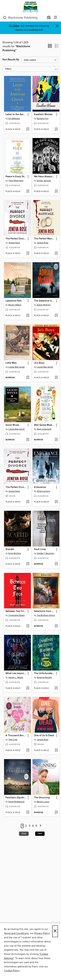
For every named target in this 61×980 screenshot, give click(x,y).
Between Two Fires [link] (16, 611)
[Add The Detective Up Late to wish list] (56, 316)
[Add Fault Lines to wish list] (56, 564)
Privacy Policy (42, 933)
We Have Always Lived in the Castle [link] (44, 177)
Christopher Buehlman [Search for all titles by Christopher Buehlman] (18, 615)
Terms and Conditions (16, 933)
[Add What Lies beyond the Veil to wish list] (28, 688)
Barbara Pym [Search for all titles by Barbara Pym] (43, 119)
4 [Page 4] (33, 826)
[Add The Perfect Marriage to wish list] (56, 254)
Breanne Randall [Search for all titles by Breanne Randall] (44, 678)
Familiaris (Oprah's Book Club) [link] (16, 798)
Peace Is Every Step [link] (16, 177)
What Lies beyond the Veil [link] (16, 673)
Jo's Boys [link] (39, 363)
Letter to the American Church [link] (16, 115)
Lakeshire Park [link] (14, 301)
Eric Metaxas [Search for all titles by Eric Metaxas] (14, 119)
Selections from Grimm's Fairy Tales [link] (44, 611)
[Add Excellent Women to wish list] (56, 129)
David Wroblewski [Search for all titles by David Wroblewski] (16, 802)
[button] (50, 47)
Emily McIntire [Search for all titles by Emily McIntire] (15, 553)
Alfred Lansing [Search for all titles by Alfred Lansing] (43, 491)
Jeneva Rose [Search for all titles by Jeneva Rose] (14, 243)
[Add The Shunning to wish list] (56, 813)
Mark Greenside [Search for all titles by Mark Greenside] (44, 429)
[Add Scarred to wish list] (28, 564)
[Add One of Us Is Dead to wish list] (56, 750)
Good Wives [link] (12, 425)
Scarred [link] (10, 549)
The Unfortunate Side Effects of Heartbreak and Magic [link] (44, 673)
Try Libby (14, 26)
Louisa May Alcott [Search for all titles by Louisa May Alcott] (16, 367)
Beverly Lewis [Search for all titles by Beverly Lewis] (43, 802)
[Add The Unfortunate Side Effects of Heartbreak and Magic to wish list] (56, 688)
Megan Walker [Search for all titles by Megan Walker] (15, 305)
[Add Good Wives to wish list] (28, 440)
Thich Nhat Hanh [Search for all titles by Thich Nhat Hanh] (16, 181)
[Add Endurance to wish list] (56, 502)
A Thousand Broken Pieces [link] (16, 736)
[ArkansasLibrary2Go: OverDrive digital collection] (30, 7)
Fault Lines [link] (40, 549)
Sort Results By (11, 60)
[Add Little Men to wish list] (28, 378)
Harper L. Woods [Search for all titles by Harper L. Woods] (16, 678)
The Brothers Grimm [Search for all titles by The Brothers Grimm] (46, 615)
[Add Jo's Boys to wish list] (56, 378)
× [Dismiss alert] (57, 26)
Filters (8, 69)
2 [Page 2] (26, 826)
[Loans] (49, 18)
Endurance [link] (40, 487)
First (24, 834)
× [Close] (55, 931)
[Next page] (41, 826)
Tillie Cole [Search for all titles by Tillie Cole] (13, 740)
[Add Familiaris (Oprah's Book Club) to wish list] (28, 813)
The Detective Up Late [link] (44, 301)
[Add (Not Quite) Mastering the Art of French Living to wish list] (56, 440)
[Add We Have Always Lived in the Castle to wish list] (56, 192)
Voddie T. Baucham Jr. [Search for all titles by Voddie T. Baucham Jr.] (46, 553)
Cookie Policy (12, 971)
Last (40, 834)
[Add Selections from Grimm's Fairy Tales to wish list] (56, 626)
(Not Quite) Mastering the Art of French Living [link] (44, 425)
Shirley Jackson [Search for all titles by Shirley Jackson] (44, 181)
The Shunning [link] (42, 798)
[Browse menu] (56, 18)
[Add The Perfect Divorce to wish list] (28, 254)
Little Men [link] (11, 363)
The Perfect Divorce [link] (16, 239)
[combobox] (24, 18)
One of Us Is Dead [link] (44, 736)
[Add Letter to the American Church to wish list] (28, 129)
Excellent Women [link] (43, 115)
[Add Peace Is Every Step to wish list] (28, 192)
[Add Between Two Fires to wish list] (28, 626)
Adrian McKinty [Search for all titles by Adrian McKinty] (44, 305)
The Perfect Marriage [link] (44, 239)
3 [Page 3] (29, 826)
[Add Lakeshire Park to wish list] (28, 316)
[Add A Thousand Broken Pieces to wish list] (28, 750)
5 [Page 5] (36, 826)
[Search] (5, 18)
